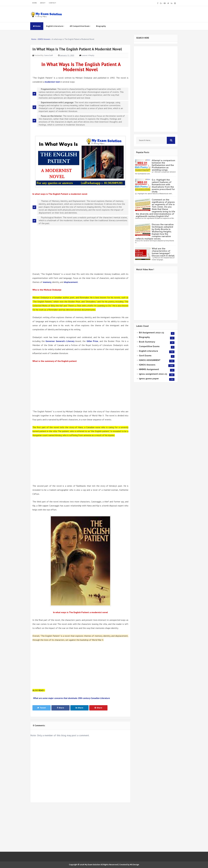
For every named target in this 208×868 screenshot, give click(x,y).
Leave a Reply (88, 55)
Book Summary (147, 342)
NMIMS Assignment (149, 369)
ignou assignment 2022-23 (153, 374)
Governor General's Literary (60, 341)
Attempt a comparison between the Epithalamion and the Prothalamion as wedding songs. (163, 165)
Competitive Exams (149, 346)
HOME (35, 3)
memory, (47, 282)
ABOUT (43, 3)
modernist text (52, 82)
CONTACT (53, 3)
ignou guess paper (149, 379)
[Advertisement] (80, 249)
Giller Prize (92, 341)
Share (60, 708)
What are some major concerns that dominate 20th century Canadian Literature (71, 698)
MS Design (134, 865)
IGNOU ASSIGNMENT (150, 360)
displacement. (71, 282)
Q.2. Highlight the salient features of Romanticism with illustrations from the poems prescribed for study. (163, 186)
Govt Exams (145, 356)
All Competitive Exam (80, 26)
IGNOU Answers (147, 365)
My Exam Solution (92, 865)
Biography (101, 26)
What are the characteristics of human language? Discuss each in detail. (163, 252)
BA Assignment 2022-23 (151, 333)
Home (37, 26)
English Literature (55, 26)
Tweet (42, 708)
